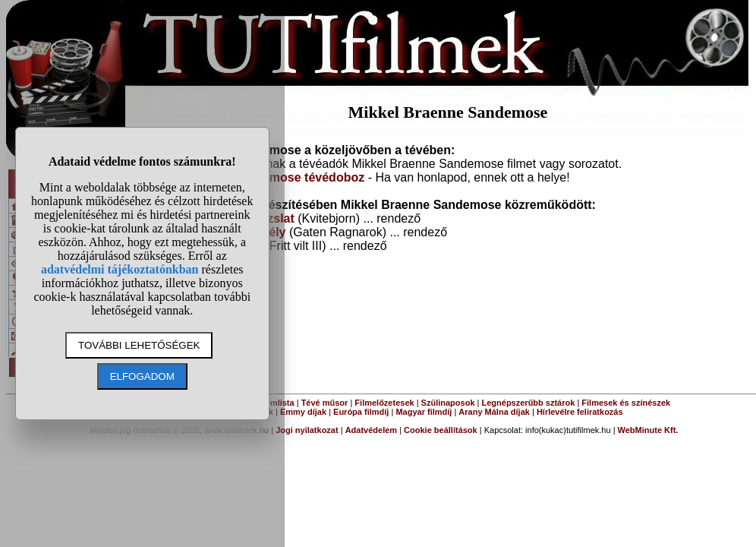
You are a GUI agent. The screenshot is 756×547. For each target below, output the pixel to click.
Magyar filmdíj (424, 412)
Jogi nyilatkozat (307, 430)
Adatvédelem (371, 430)
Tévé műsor (325, 403)
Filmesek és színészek (626, 403)
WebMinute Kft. (648, 430)
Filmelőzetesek (384, 403)
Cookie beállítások (441, 430)
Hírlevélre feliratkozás (580, 412)
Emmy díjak (303, 412)
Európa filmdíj (361, 412)
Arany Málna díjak (494, 412)
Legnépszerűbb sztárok (529, 403)
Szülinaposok (448, 403)
